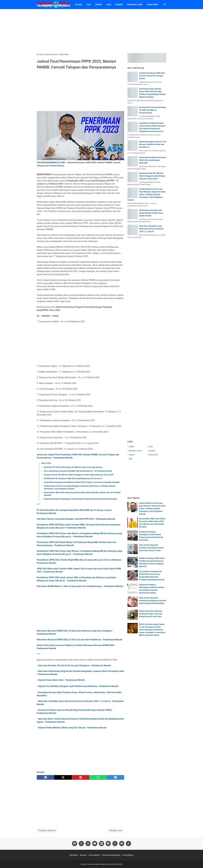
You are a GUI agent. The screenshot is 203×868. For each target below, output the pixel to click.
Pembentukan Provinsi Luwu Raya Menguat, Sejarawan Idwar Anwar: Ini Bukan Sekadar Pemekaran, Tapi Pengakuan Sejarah (146, 194)
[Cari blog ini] (165, 5)
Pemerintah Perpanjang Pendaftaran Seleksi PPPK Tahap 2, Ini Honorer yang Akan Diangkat (82, 482)
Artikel (79, 5)
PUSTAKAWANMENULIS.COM (51, 163)
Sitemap (83, 855)
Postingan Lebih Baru (47, 830)
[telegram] (115, 777)
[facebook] (46, 777)
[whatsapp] (98, 777)
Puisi (109, 5)
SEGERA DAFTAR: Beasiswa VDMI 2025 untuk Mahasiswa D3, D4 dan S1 (73, 478)
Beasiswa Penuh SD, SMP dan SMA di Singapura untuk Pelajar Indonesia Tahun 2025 (79, 475)
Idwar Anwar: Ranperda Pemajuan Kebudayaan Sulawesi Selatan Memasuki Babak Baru (153, 601)
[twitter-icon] (81, 844)
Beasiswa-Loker (135, 5)
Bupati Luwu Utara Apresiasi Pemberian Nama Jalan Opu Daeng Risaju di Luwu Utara (151, 614)
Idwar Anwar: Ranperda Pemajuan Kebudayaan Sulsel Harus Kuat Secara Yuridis (151, 548)
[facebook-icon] (75, 844)
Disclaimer (74, 855)
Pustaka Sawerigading (111, 855)
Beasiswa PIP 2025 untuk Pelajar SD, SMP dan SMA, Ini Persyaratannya (73, 467)
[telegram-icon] (108, 844)
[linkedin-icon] (102, 844)
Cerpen (99, 5)
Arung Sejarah (94, 855)
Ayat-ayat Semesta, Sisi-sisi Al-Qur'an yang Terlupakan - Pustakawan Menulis (75, 665)
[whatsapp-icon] (115, 844)
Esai (89, 5)
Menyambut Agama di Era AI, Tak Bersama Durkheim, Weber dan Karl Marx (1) (153, 144)
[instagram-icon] (88, 844)
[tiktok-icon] (128, 844)
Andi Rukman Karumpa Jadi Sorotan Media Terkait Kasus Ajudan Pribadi (151, 213)
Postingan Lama (116, 830)
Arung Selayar (128, 855)
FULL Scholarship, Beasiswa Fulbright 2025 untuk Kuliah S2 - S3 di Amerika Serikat (78, 471)
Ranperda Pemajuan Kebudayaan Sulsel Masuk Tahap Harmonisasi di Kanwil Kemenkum (80, 499)
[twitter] (63, 777)
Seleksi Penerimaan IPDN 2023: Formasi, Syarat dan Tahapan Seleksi (152, 76)
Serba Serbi (152, 5)
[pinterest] (80, 777)
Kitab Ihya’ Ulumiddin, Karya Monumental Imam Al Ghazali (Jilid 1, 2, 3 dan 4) (151, 229)
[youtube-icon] (95, 844)
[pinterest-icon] (122, 844)
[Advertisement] (102, 31)
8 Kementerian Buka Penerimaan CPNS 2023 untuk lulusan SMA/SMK (153, 160)
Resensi (119, 5)
